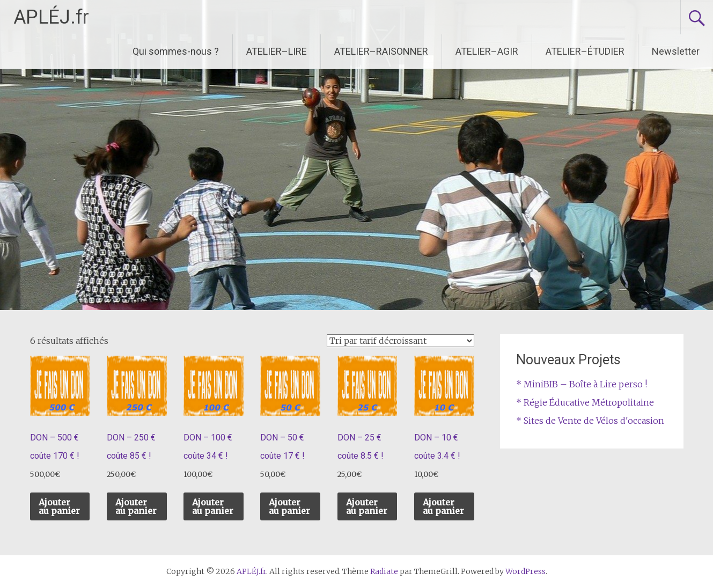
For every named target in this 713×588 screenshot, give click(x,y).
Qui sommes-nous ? (176, 51)
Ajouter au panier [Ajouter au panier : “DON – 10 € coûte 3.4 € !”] (443, 506)
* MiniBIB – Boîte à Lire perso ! (582, 384)
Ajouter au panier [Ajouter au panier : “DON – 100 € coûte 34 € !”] (213, 506)
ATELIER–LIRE (277, 51)
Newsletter (676, 51)
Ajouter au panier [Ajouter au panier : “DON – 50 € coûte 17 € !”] (289, 506)
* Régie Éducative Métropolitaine (585, 402)
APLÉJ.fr (51, 17)
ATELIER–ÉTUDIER (585, 51)
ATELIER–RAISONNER (381, 51)
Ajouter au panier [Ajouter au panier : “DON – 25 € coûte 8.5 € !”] (367, 506)
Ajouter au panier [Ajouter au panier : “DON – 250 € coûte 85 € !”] (136, 506)
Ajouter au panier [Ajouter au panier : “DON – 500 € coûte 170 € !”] (59, 506)
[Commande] (400, 341)
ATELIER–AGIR (487, 51)
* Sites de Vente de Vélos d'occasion (590, 421)
